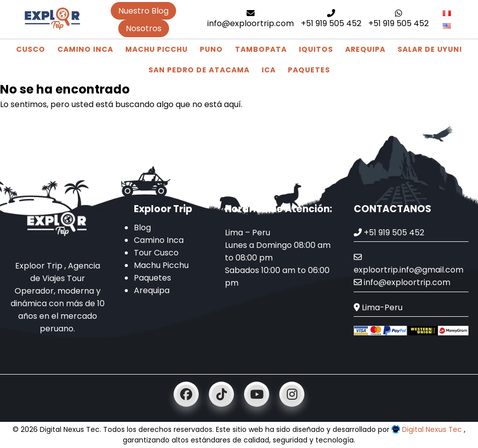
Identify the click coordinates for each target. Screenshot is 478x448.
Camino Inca (85, 49)
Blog (142, 228)
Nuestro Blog (143, 11)
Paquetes (309, 70)
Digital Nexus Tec (428, 429)
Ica (269, 70)
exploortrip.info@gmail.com (409, 264)
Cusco (31, 49)
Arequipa (365, 49)
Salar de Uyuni (430, 49)
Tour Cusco (156, 253)
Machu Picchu (156, 49)
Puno (211, 49)
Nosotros (144, 28)
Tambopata (261, 49)
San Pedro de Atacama (199, 70)
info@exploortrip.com (251, 19)
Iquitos (316, 49)
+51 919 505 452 (331, 19)
